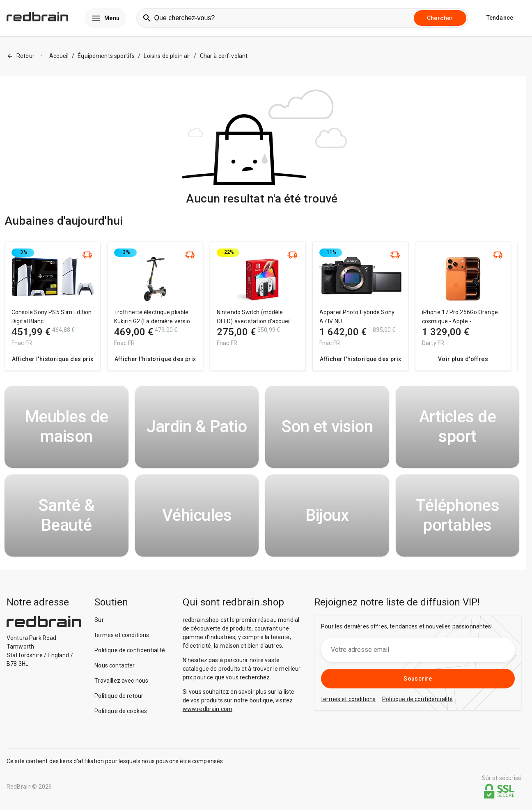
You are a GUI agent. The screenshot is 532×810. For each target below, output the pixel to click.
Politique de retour (119, 697)
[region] (262, 312)
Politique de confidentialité (130, 652)
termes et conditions (122, 637)
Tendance (500, 19)
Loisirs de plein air (167, 58)
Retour (21, 58)
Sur (99, 621)
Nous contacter (115, 667)
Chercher (440, 19)
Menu (105, 19)
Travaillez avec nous (121, 682)
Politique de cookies (121, 713)
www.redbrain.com (208, 711)
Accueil (59, 58)
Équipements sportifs (106, 58)
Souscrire (418, 680)
